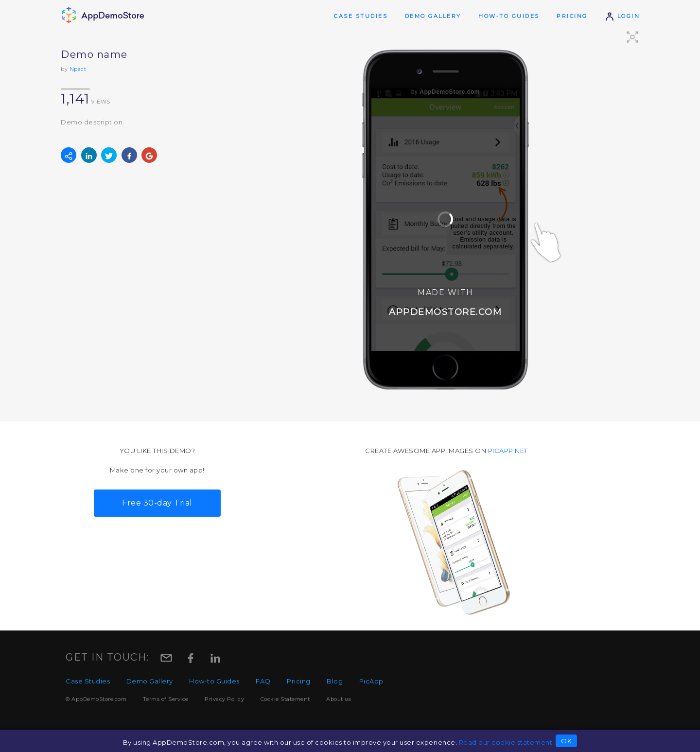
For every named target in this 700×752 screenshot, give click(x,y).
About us (339, 699)
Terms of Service (166, 699)
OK (566, 741)
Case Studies (361, 16)
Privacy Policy (224, 699)
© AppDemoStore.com (96, 699)
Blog (335, 681)
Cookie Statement (285, 699)
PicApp (371, 681)
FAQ (263, 681)
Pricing (572, 16)
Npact (78, 69)
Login (622, 16)
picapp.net (508, 451)
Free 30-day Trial (157, 503)
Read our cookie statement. (507, 742)
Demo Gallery (433, 16)
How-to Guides (509, 16)
